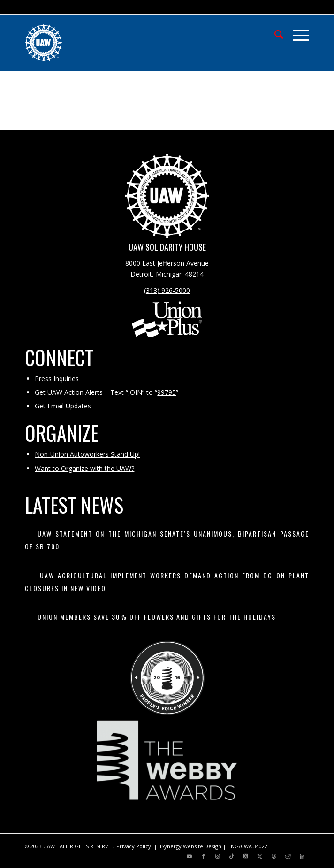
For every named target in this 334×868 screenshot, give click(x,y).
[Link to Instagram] (218, 856)
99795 (167, 392)
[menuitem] (274, 33)
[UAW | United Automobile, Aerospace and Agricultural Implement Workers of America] (138, 43)
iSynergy (171, 846)
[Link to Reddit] (288, 856)
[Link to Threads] (274, 856)
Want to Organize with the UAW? (84, 468)
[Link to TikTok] (232, 856)
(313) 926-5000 (167, 290)
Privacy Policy (134, 846)
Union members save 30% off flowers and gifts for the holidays (157, 617)
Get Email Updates (63, 406)
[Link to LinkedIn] (302, 856)
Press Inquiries (57, 379)
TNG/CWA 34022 (247, 846)
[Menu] (296, 33)
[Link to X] (246, 856)
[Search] (274, 33)
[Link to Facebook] (204, 856)
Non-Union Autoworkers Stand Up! (87, 454)
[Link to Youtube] (190, 856)
